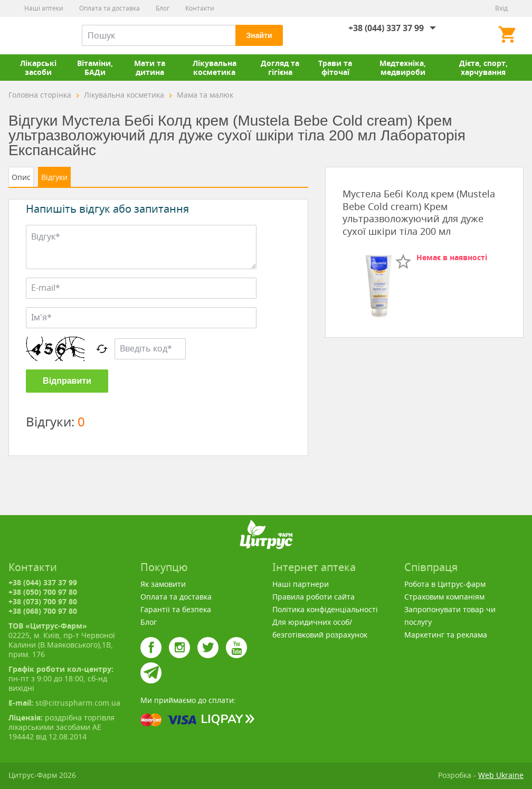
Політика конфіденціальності (325, 609)
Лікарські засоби (38, 68)
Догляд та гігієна (280, 68)
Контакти (200, 8)
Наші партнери (301, 584)
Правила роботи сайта (313, 597)
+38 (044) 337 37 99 (386, 28)
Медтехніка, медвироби (403, 68)
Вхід (501, 8)
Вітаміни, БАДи (95, 68)
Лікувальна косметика (215, 68)
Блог (163, 8)
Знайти (259, 35)
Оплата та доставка (110, 8)
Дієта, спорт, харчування (483, 68)
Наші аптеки (44, 8)
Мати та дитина (150, 68)
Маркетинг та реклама (446, 635)
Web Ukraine (501, 775)
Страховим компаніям (444, 597)
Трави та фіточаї (335, 68)
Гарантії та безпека (176, 609)
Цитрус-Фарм (33, 35)
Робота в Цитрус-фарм (445, 584)
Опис (21, 177)
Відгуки (54, 177)
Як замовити (163, 584)
